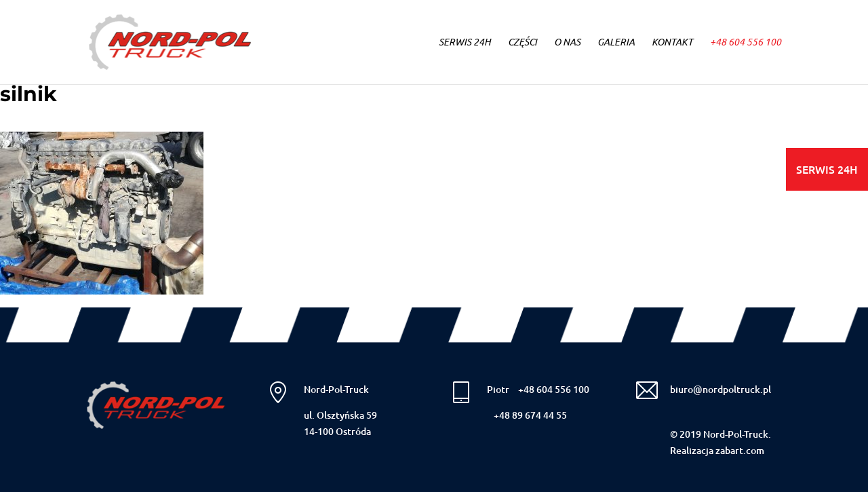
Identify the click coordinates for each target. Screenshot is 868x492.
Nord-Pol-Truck (336, 389)
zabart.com (740, 450)
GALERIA (616, 43)
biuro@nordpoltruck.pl (721, 389)
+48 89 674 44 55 (530, 415)
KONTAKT (672, 43)
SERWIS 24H (827, 169)
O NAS (567, 43)
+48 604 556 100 (746, 43)
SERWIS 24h (465, 43)
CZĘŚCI (522, 43)
